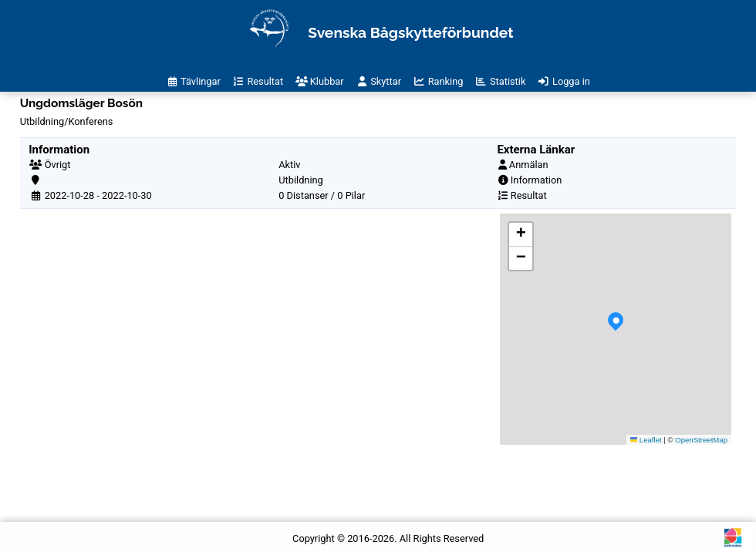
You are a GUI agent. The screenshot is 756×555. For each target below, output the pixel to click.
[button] (616, 329)
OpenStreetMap (701, 440)
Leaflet (646, 440)
